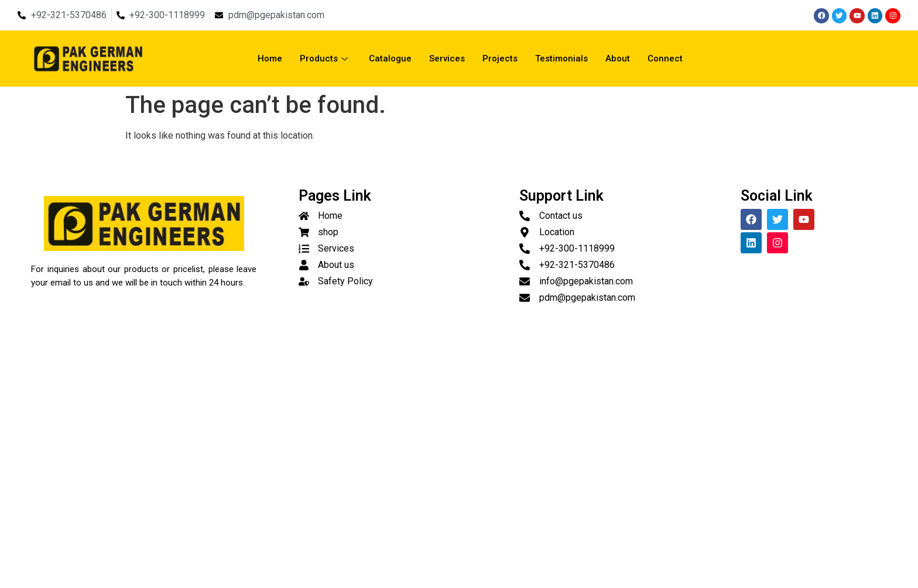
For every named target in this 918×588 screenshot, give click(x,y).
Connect (665, 59)
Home (270, 59)
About (618, 59)
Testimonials (561, 59)
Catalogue (390, 59)
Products (324, 59)
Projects (500, 59)
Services (447, 59)
